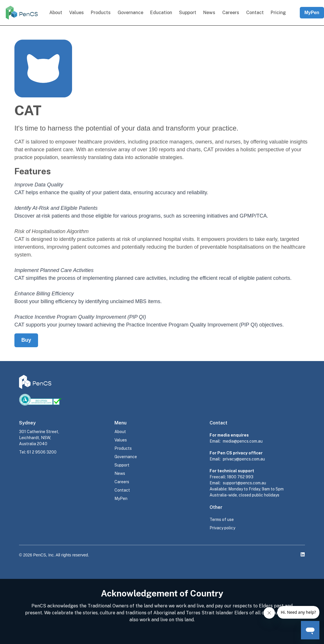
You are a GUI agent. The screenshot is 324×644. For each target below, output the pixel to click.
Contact (255, 13)
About (56, 13)
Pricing (278, 13)
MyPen (312, 13)
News (209, 13)
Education (161, 13)
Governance (130, 13)
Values (77, 13)
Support (188, 13)
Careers (231, 13)
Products (101, 13)
